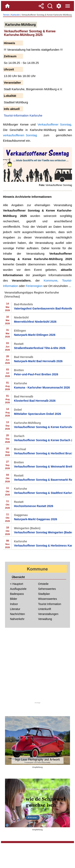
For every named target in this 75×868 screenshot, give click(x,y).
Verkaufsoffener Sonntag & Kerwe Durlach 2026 (43, 440)
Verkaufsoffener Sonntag (54, 124)
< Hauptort (17, 584)
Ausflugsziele (18, 589)
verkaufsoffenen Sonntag (20, 135)
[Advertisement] (38, 666)
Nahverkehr (17, 619)
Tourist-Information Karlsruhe (23, 115)
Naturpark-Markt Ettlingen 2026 (35, 335)
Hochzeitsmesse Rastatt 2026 (34, 506)
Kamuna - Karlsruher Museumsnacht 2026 (42, 388)
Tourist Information (50, 604)
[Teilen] (41, 6)
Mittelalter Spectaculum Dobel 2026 (37, 414)
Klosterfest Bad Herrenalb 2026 (35, 401)
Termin (6, 15)
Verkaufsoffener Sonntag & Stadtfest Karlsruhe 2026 (43, 493)
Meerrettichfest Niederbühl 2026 (35, 322)
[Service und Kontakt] (59, 6)
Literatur (15, 609)
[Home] (7, 6)
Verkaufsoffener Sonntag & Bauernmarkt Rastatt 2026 (43, 480)
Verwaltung (45, 619)
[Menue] (68, 6)
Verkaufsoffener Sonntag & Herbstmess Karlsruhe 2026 (43, 546)
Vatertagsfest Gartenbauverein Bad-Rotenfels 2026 (43, 308)
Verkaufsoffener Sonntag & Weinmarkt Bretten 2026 (43, 467)
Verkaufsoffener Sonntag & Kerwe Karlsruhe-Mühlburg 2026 (43, 427)
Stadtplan (44, 594)
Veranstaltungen (48, 614)
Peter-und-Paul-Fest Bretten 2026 (36, 374)
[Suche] (50, 6)
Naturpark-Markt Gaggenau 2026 (36, 519)
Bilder (14, 599)
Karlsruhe (15, 15)
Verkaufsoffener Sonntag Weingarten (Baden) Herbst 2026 (43, 532)
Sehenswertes (47, 589)
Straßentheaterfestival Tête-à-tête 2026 (40, 348)
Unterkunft (45, 609)
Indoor (14, 604)
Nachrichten (17, 614)
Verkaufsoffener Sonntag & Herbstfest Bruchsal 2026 (43, 453)
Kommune (51, 280)
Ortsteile (43, 584)
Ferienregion (34, 286)
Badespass (17, 594)
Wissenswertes (48, 599)
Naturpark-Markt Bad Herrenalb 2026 (38, 361)
